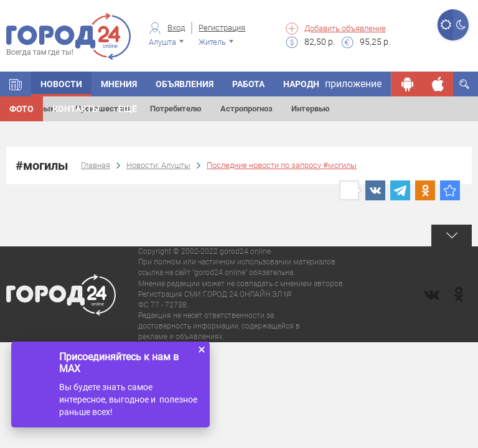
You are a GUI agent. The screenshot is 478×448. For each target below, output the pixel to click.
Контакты (76, 109)
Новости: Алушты (158, 165)
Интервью (311, 109)
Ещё (128, 109)
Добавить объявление (345, 28)
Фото (21, 109)
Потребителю (176, 109)
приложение (353, 84)
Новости (61, 84)
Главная (96, 165)
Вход (176, 28)
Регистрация (222, 28)
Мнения (119, 84)
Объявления (185, 84)
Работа (248, 84)
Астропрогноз (246, 109)
